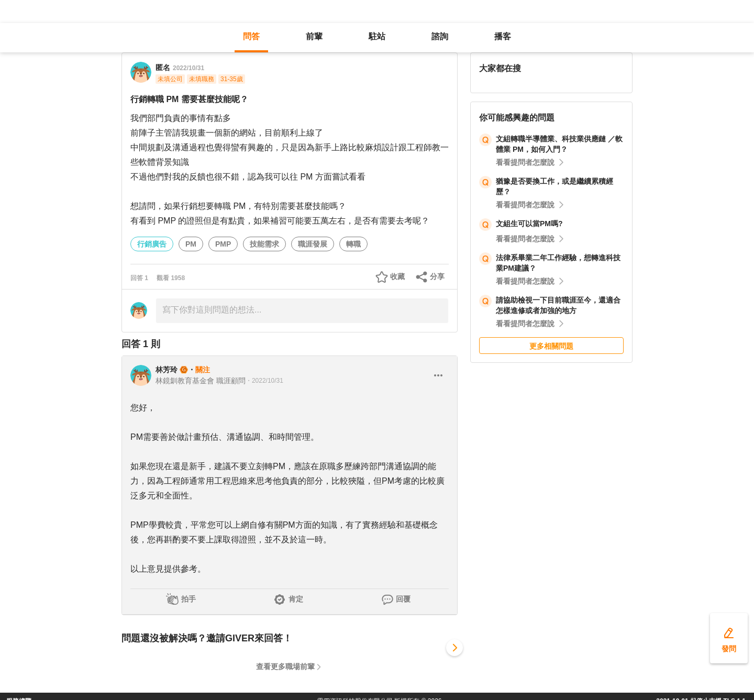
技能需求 (264, 244)
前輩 (314, 36)
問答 (251, 36)
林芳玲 (167, 370)
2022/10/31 (188, 68)
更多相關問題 (551, 346)
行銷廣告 (152, 244)
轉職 (353, 244)
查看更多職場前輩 (285, 666)
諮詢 (440, 36)
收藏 (397, 276)
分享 (437, 276)
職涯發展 (313, 244)
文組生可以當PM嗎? (529, 224)
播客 (503, 36)
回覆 (403, 599)
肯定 (296, 599)
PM (191, 244)
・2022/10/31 (264, 381)
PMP (223, 244)
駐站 (377, 36)
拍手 (188, 599)
